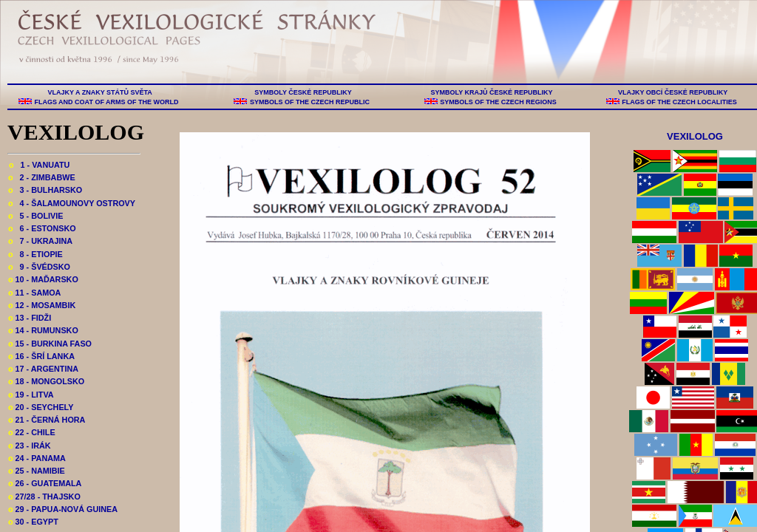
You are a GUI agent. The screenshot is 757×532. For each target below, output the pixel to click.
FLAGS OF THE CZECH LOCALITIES (680, 102)
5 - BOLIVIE (35, 216)
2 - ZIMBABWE (42, 177)
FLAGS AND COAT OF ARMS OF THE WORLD (106, 102)
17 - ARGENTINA (43, 369)
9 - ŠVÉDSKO (39, 267)
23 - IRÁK (30, 446)
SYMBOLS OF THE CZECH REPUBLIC (309, 102)
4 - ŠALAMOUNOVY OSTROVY (72, 203)
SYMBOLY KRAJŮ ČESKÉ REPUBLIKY (492, 92)
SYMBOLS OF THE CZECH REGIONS (499, 102)
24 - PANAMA (37, 458)
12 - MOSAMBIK (42, 305)
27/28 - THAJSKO (44, 497)
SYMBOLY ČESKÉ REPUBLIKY (303, 92)
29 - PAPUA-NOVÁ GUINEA (63, 509)
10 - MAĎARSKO (43, 279)
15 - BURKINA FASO (50, 344)
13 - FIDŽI (30, 318)
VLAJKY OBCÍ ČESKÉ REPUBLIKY (672, 92)
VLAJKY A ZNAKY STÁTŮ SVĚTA (100, 92)
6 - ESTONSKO (42, 228)
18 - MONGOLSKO (46, 381)
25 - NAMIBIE (37, 471)
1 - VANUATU (39, 165)
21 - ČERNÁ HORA (47, 420)
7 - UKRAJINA (40, 241)
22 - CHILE (32, 432)
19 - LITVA (31, 395)
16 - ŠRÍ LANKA (41, 356)
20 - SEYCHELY (41, 407)
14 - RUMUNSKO (43, 330)
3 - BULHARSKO (45, 190)
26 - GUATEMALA (45, 483)
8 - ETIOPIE (35, 254)
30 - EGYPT (33, 522)
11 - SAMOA (34, 293)
